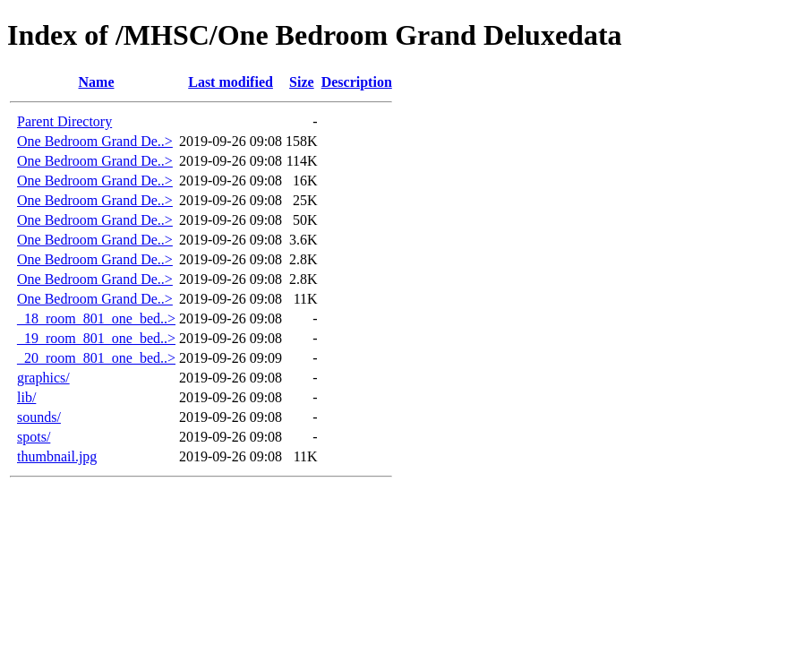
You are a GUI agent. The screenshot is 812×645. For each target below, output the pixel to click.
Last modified (231, 82)
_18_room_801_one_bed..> (96, 318)
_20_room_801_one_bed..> (96, 358)
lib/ (26, 397)
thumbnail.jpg (57, 456)
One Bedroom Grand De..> (95, 141)
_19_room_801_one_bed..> (96, 338)
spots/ (34, 437)
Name (97, 82)
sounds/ (39, 417)
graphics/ (43, 378)
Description (357, 82)
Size (302, 82)
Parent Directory (64, 121)
